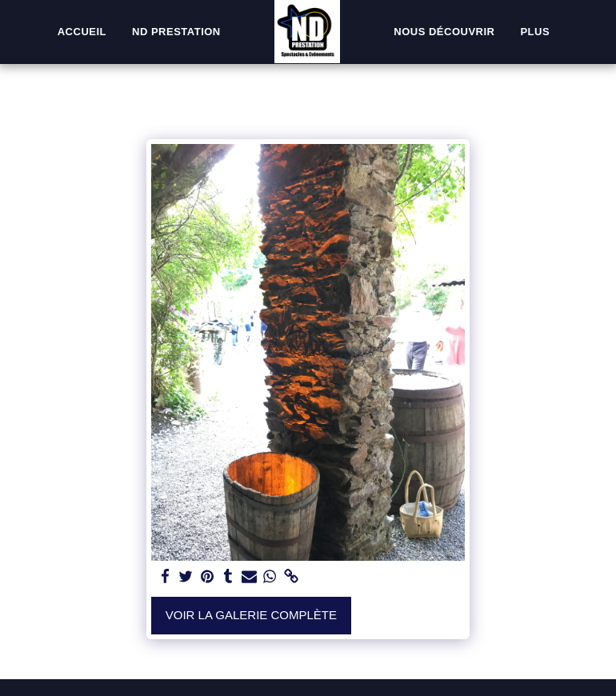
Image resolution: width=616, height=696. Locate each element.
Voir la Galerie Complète (251, 615)
